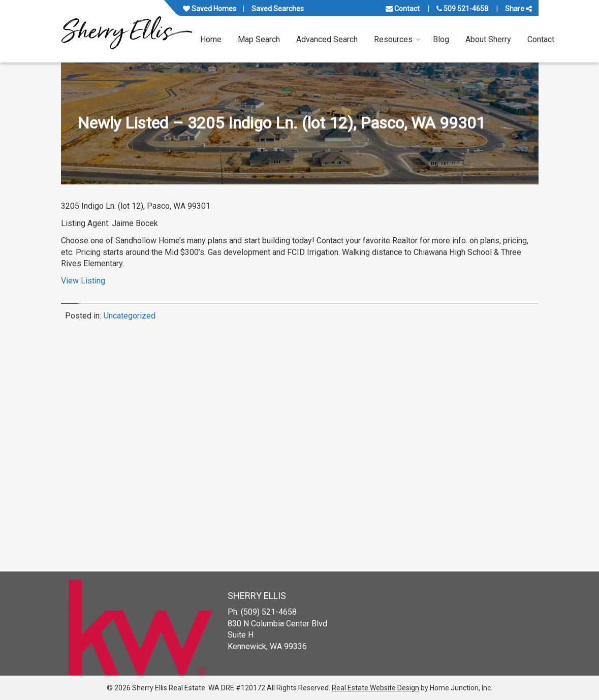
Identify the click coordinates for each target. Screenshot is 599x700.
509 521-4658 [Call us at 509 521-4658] (462, 9)
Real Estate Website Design (375, 688)
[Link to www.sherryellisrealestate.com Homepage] (127, 31)
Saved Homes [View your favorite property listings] (210, 9)
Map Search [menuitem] (259, 39)
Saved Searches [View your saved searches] (278, 9)
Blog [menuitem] (441, 39)
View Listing (83, 281)
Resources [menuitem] (393, 39)
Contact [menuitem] (541, 39)
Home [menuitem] (211, 39)
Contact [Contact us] (403, 9)
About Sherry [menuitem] (488, 39)
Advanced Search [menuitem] (327, 39)
